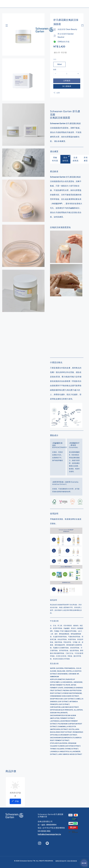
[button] (7, 26)
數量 (55, 69)
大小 (55, 59)
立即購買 (67, 81)
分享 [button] (57, 93)
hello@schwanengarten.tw (49, 834)
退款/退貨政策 (72, 861)
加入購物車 (67, 86)
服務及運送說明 (61, 861)
